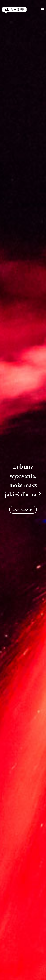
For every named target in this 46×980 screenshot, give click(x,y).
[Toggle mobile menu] (42, 9)
